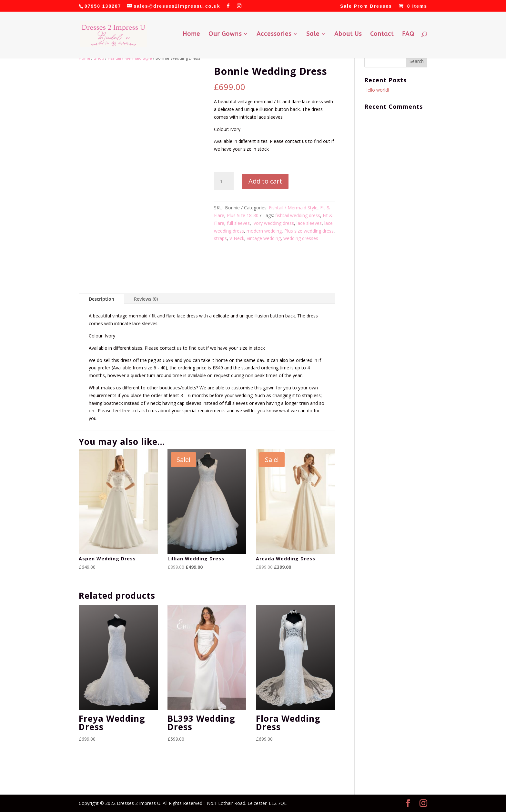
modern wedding (264, 231)
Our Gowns (225, 35)
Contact (382, 35)
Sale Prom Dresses (366, 6)
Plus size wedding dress (309, 231)
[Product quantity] (224, 181)
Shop (99, 58)
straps (220, 238)
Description (101, 299)
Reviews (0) (146, 299)
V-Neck (237, 238)
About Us (348, 35)
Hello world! (377, 90)
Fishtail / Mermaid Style (130, 58)
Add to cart (265, 181)
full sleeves (238, 223)
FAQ (408, 35)
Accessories (274, 35)
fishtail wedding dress (298, 215)
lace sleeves (309, 223)
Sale (313, 35)
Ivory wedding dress (273, 223)
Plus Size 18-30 (243, 215)
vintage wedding (264, 238)
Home (191, 35)
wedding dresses (301, 238)
